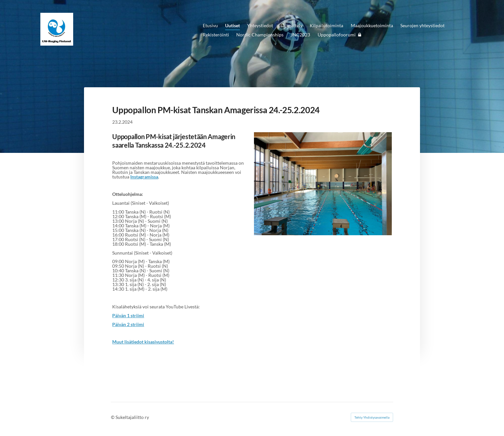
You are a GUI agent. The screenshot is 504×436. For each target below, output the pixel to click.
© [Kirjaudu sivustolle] (113, 417)
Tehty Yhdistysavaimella (372, 417)
